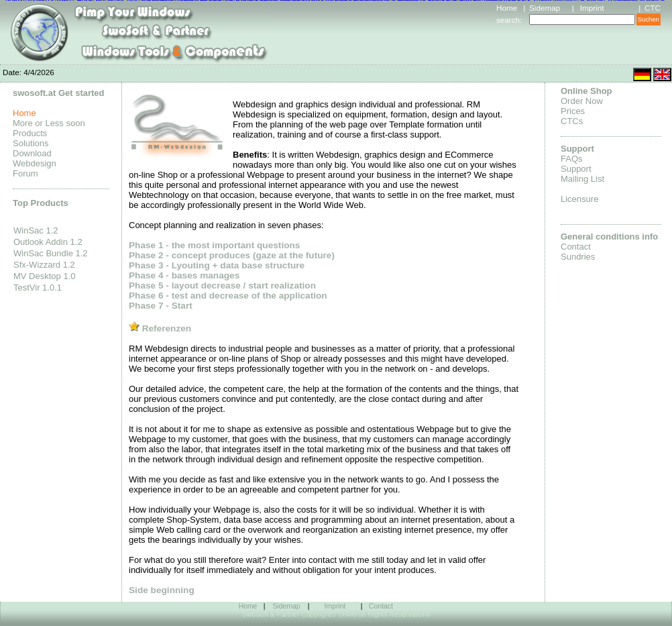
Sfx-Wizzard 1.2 (44, 265)
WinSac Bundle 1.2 (51, 253)
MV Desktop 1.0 (45, 276)
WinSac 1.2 (36, 230)
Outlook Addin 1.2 (48, 242)
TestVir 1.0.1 (38, 288)
